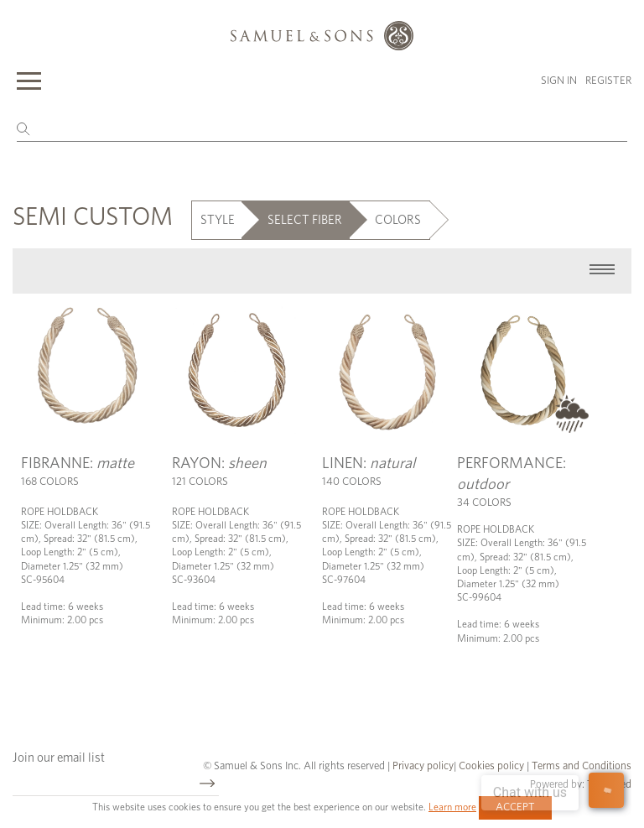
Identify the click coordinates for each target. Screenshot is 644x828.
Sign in (559, 81)
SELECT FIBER (305, 220)
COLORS (398, 220)
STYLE (218, 220)
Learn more (452, 807)
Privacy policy (423, 766)
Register (608, 81)
